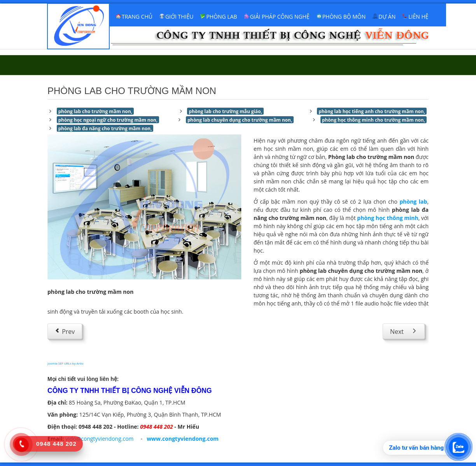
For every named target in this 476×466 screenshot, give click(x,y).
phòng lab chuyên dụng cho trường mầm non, (240, 120)
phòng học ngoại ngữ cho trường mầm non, (108, 120)
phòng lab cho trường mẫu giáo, (225, 111)
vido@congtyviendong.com (99, 439)
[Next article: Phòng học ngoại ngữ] (404, 331)
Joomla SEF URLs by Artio (66, 363)
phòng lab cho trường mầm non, (95, 111)
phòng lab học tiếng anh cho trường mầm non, (372, 111)
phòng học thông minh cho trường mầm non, (374, 120)
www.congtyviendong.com (183, 439)
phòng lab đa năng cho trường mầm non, (105, 128)
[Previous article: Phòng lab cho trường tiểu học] (65, 331)
